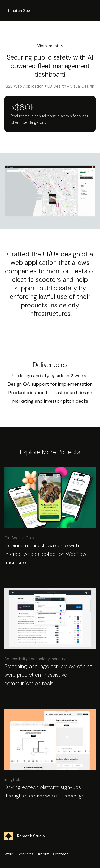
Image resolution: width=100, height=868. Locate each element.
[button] (91, 11)
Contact (61, 854)
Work (9, 854)
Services (25, 854)
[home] (19, 11)
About (43, 854)
